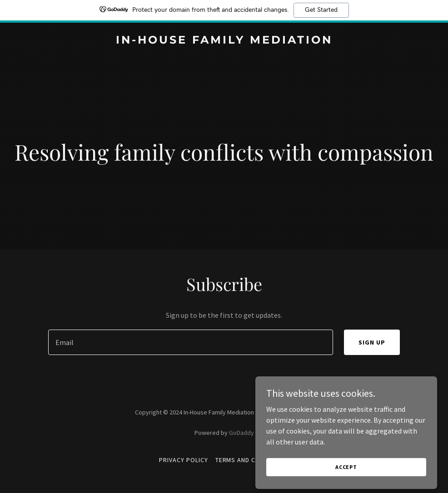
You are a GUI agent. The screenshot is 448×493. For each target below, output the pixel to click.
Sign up (372, 342)
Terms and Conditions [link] (252, 460)
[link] (224, 41)
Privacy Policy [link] (184, 460)
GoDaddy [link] (241, 433)
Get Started (321, 10)
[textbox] (191, 342)
